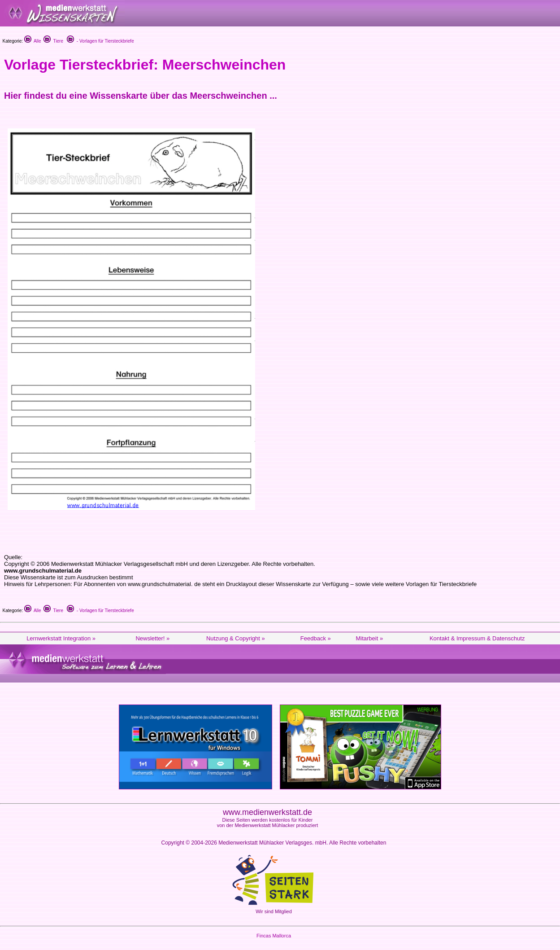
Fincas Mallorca (274, 936)
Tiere (53, 41)
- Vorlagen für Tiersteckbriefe (100, 41)
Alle (33, 41)
